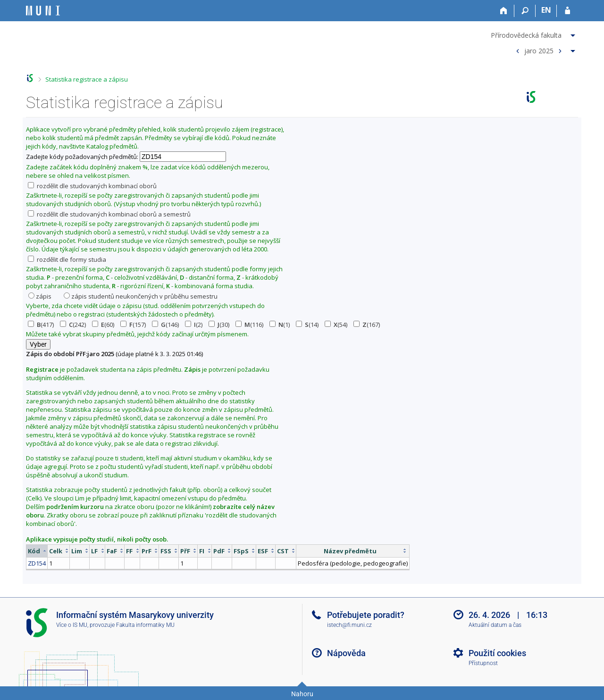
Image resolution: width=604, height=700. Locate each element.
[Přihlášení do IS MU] (567, 11)
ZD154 (37, 563)
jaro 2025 (539, 50)
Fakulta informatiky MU (145, 625)
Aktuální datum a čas (495, 625)
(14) (307, 325)
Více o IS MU (72, 625)
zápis (40, 296)
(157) (133, 325)
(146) (165, 325)
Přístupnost (483, 663)
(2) (194, 325)
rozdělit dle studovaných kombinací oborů (92, 186)
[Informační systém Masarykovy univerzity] (43, 11)
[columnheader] (37, 551)
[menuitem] (534, 33)
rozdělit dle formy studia (67, 259)
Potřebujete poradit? (366, 615)
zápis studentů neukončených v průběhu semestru (141, 296)
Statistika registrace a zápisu (87, 79)
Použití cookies (497, 653)
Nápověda (346, 653)
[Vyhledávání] (525, 11)
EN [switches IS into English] (546, 10)
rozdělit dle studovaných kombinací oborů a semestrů (109, 214)
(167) (367, 325)
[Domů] (504, 11)
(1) (280, 325)
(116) (249, 325)
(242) (73, 325)
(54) (336, 325)
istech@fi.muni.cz (349, 625)
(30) (219, 325)
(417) (41, 325)
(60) (103, 325)
